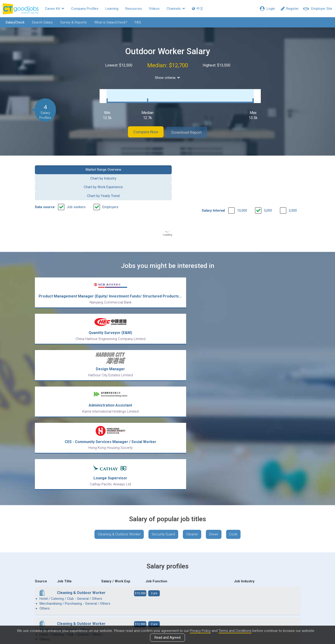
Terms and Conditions (235, 631)
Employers (110, 176)
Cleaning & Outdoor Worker (116, 359)
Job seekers (76, 176)
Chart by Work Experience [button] (201, 164)
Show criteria (168, 78)
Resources (134, 9)
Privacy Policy (200, 631)
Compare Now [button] (142, 128)
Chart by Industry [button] (134, 164)
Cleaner (193, 359)
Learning (112, 9)
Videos (154, 9)
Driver (215, 359)
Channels (176, 9)
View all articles (168, 594)
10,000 (242, 179)
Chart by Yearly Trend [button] (270, 164)
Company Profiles (85, 9)
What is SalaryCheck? (109, 22)
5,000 (268, 179)
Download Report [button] (191, 128)
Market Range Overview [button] (65, 164)
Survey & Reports (71, 22)
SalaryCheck (13, 22)
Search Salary (40, 22)
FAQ (136, 22)
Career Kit (55, 9)
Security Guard (162, 359)
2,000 (293, 179)
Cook (237, 359)
